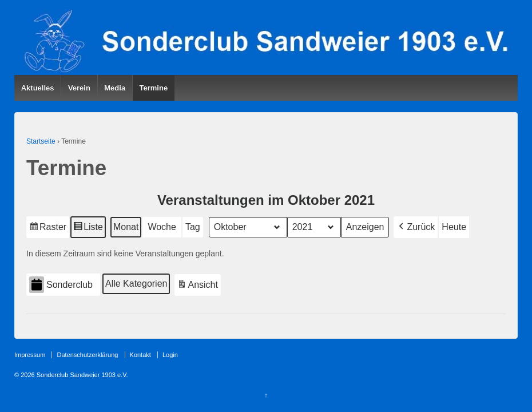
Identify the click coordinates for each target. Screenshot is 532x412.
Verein (79, 88)
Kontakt (140, 355)
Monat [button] (126, 227)
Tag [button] (193, 227)
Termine (154, 88)
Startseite (41, 141)
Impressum (30, 355)
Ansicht (198, 286)
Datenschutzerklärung (87, 355)
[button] (416, 227)
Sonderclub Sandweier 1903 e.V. (82, 375)
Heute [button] (454, 227)
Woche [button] (162, 227)
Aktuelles (38, 88)
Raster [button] (48, 229)
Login (170, 355)
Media (115, 88)
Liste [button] (88, 229)
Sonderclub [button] (61, 285)
